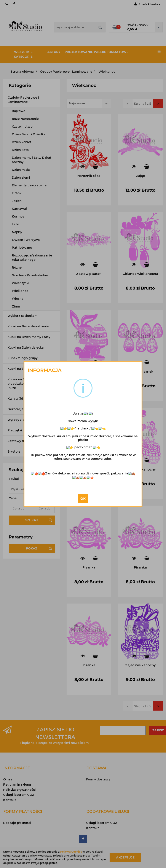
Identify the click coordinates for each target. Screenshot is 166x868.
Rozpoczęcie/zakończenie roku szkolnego (32, 257)
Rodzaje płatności (17, 823)
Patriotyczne (22, 247)
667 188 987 (7, 4)
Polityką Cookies (71, 852)
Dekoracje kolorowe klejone (29, 409)
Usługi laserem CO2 (19, 795)
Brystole (14, 451)
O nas (8, 779)
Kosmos (18, 216)
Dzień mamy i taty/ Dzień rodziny (31, 160)
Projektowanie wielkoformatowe (97, 52)
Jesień (17, 201)
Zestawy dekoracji (23, 441)
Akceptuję (125, 857)
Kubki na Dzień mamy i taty (29, 337)
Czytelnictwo (22, 126)
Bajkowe (19, 111)
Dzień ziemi (21, 177)
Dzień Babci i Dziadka (29, 134)
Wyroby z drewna (22, 420)
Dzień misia (21, 170)
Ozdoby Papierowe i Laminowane (23, 100)
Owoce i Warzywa (26, 240)
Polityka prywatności (19, 790)
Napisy (17, 232)
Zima (16, 306)
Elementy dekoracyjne (29, 185)
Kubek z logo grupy (22, 358)
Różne (17, 267)
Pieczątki (15, 430)
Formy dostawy (98, 779)
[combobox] (89, 103)
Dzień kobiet (22, 142)
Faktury (53, 52)
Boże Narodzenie (25, 119)
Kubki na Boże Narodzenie (28, 326)
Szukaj (32, 520)
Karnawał (19, 209)
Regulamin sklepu (17, 784)
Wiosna (18, 299)
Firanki (17, 193)
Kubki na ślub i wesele (25, 369)
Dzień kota (20, 150)
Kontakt (10, 800)
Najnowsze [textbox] (77, 103)
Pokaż (32, 548)
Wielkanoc (20, 291)
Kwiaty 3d (15, 398)
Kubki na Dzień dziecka (26, 347)
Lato (15, 224)
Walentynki (21, 283)
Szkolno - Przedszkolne (30, 275)
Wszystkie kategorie (23, 54)
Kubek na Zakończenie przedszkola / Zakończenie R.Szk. (28, 384)
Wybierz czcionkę (22, 316)
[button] (17, 768)
